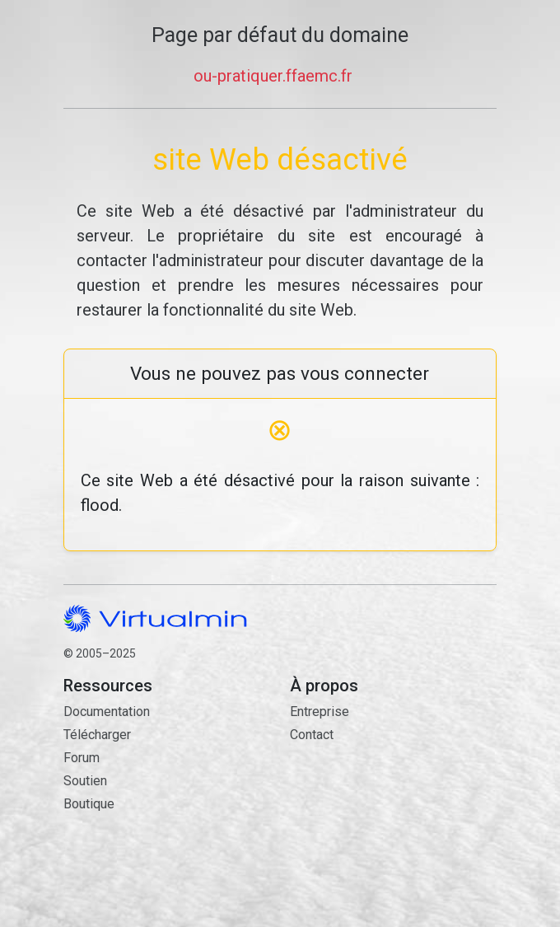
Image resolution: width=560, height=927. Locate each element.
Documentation (107, 712)
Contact (393, 810)
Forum (82, 758)
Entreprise (320, 712)
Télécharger (97, 735)
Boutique (89, 804)
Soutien (85, 781)
